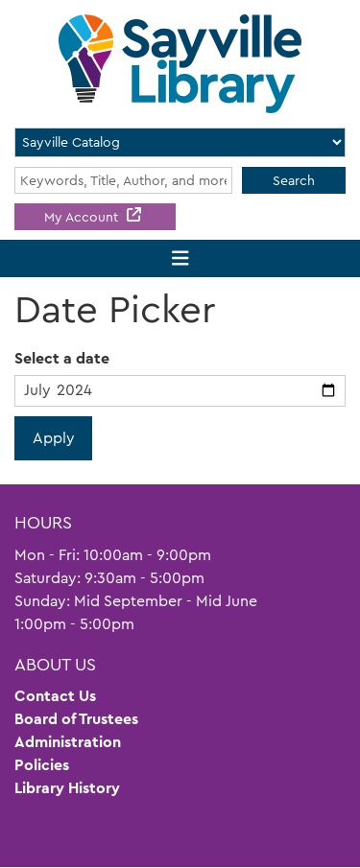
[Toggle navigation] (180, 258)
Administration (68, 742)
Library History (67, 788)
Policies (42, 765)
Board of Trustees (76, 719)
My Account (83, 217)
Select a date (62, 358)
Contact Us (55, 696)
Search (294, 180)
